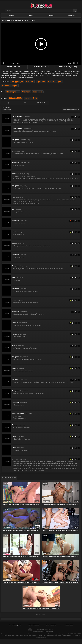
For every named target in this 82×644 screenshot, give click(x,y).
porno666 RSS (68, 625)
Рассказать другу (15, 625)
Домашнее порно (10, 86)
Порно (34, 631)
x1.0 (70, 63)
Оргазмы (41, 82)
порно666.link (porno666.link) (46, 629)
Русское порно (55, 82)
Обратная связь (34, 625)
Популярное (71, 16)
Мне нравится (9, 103)
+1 (76, 117)
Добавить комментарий (71, 109)
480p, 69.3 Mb (31, 98)
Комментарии (6, 108)
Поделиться (41, 103)
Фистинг (26, 92)
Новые (31, 16)
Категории (11, 16)
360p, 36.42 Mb (16, 98)
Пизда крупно (13, 92)
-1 (79, 117)
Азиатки (30, 82)
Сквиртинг (38, 92)
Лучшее (51, 16)
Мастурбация (17, 82)
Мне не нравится (25, 103)
